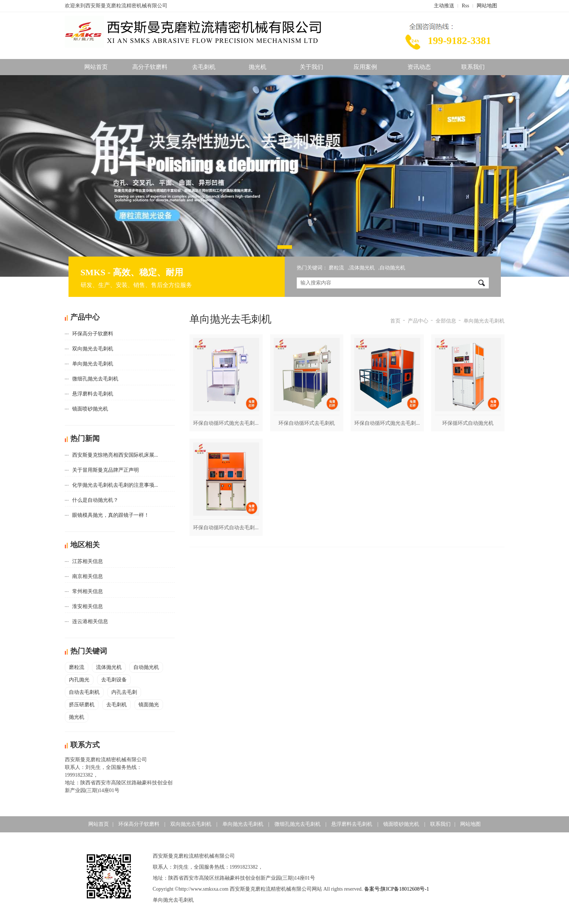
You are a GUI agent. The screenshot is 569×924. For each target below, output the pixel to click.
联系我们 (473, 67)
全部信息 (446, 321)
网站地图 (487, 6)
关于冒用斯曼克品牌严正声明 (106, 470)
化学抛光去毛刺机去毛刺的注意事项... (115, 485)
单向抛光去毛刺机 (93, 364)
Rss (465, 6)
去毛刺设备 (114, 680)
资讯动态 (419, 67)
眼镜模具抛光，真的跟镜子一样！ (111, 515)
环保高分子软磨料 (93, 334)
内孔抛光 (79, 680)
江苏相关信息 (88, 561)
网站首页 (96, 67)
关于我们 (311, 67)
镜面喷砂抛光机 (90, 409)
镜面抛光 (149, 705)
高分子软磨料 (150, 67)
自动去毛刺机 (84, 692)
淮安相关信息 (88, 606)
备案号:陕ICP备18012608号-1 (397, 889)
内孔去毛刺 (124, 692)
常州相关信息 (88, 591)
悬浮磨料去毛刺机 (93, 394)
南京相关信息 (88, 576)
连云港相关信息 (90, 621)
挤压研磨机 (82, 705)
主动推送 (444, 6)
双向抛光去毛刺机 (93, 349)
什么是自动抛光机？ (95, 500)
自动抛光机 (392, 268)
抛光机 (258, 67)
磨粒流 (336, 268)
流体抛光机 (362, 268)
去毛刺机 (204, 67)
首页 (395, 321)
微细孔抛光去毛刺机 (95, 379)
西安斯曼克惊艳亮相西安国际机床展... (115, 455)
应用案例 (365, 67)
